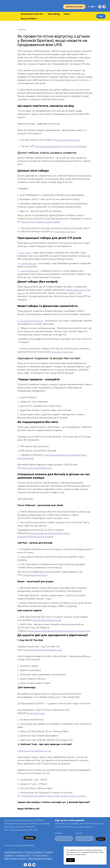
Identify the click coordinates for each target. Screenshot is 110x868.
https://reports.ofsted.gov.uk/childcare (41, 222)
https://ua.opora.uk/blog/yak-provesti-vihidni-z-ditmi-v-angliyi (54, 796)
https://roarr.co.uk (36, 713)
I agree (70, 860)
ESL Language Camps (32, 321)
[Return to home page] (15, 7)
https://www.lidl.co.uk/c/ (35, 575)
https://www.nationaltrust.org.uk (34, 751)
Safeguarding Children (40, 858)
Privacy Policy (41, 855)
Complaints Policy (14, 852)
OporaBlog (54, 14)
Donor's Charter (34, 852)
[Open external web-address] (89, 7)
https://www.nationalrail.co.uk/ (36, 468)
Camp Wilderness (29, 271)
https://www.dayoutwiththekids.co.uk (42, 650)
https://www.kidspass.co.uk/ (47, 620)
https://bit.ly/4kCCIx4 (65, 231)
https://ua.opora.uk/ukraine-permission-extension (61, 146)
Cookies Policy (23, 855)
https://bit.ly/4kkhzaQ (62, 352)
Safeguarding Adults (15, 858)
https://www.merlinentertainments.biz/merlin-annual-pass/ (59, 631)
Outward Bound (28, 263)
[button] (74, 7)
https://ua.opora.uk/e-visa (67, 140)
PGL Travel (25, 253)
